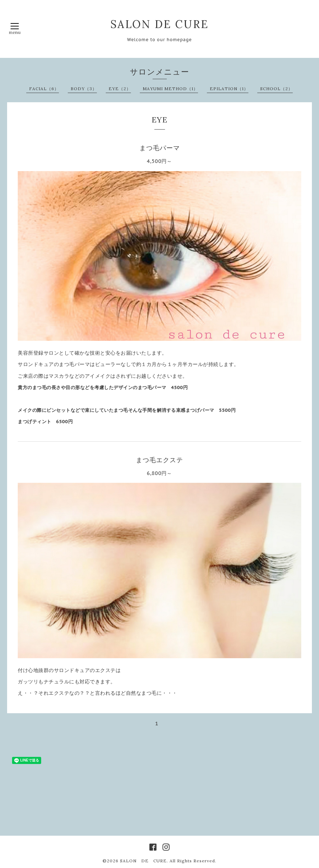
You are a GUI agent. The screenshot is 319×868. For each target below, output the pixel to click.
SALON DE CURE (159, 24)
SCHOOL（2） (276, 89)
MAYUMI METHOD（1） (170, 89)
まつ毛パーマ (160, 148)
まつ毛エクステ (159, 460)
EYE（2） (120, 89)
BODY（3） (84, 89)
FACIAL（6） (44, 89)
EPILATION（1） (229, 89)
